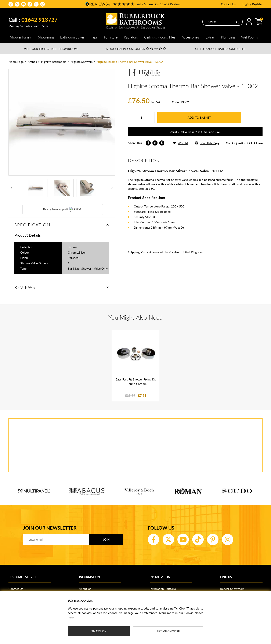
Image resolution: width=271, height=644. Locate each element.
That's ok (99, 631)
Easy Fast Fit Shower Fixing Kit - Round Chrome (136, 382)
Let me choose (168, 631)
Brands (32, 62)
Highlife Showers (82, 62)
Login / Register (252, 4)
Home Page (16, 62)
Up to (220, 49)
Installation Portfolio (163, 589)
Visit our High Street (51, 49)
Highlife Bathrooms (54, 62)
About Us (85, 589)
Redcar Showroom (232, 589)
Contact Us (228, 4)
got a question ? (244, 143)
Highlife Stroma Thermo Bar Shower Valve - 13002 (130, 62)
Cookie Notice (194, 613)
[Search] (237, 22)
